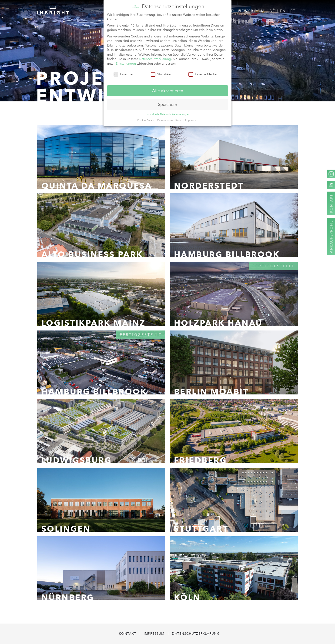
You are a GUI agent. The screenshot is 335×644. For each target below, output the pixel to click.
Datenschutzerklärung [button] (170, 120)
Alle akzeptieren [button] (168, 90)
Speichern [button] (167, 104)
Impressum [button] (192, 120)
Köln (187, 598)
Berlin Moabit (211, 392)
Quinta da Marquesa (97, 186)
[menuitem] (272, 11)
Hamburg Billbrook (227, 255)
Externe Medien (203, 74)
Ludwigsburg (77, 460)
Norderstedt (209, 186)
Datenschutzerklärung (196, 634)
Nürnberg (68, 598)
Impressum (154, 634)
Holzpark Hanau (218, 323)
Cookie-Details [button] (146, 120)
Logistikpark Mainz (94, 323)
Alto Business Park (92, 255)
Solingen (66, 529)
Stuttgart (201, 529)
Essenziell (124, 74)
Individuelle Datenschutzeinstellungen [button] (168, 114)
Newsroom (251, 11)
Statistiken (161, 74)
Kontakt (127, 634)
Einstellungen (126, 63)
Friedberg (201, 460)
